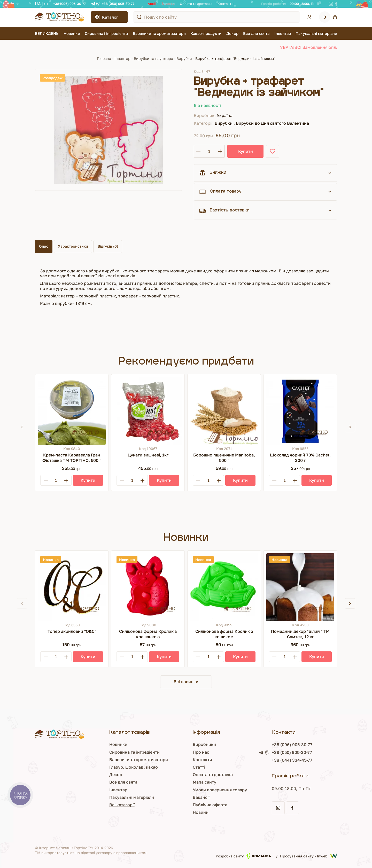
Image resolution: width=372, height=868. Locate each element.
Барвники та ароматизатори (159, 33)
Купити (246, 151)
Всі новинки (186, 682)
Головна (104, 58)
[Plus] (66, 480)
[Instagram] (331, 4)
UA (38, 4)
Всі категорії (91, 805)
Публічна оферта (189, 805)
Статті (178, 767)
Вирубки (184, 58)
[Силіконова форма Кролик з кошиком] (224, 587)
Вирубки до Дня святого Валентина (272, 123)
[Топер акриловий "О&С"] (72, 587)
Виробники (184, 744)
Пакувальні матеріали (316, 33)
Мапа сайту (184, 782)
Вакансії (180, 797)
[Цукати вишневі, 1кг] (148, 411)
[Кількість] (209, 151)
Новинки (72, 33)
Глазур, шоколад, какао (103, 767)
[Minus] (46, 480)
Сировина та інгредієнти (103, 752)
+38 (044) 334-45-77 (282, 760)
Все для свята (256, 33)
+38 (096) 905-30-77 (69, 4)
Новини (180, 812)
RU (46, 4)
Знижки (168, 4)
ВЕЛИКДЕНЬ (47, 33)
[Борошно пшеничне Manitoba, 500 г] (224, 411)
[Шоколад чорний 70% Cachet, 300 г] (300, 411)
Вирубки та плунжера (153, 58)
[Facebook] (336, 4)
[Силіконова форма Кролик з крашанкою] (148, 587)
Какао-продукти (206, 33)
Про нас (180, 752)
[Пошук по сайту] (139, 17)
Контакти (226, 4)
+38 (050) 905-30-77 (118, 4)
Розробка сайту (243, 856)
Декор (232, 33)
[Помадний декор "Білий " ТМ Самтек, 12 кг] (300, 587)
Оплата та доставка (196, 4)
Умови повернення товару (199, 790)
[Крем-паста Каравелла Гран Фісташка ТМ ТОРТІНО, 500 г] (72, 411)
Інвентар (283, 33)
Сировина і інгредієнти (106, 33)
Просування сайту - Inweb (309, 856)
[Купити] (88, 480)
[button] (350, 427)
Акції (152, 4)
